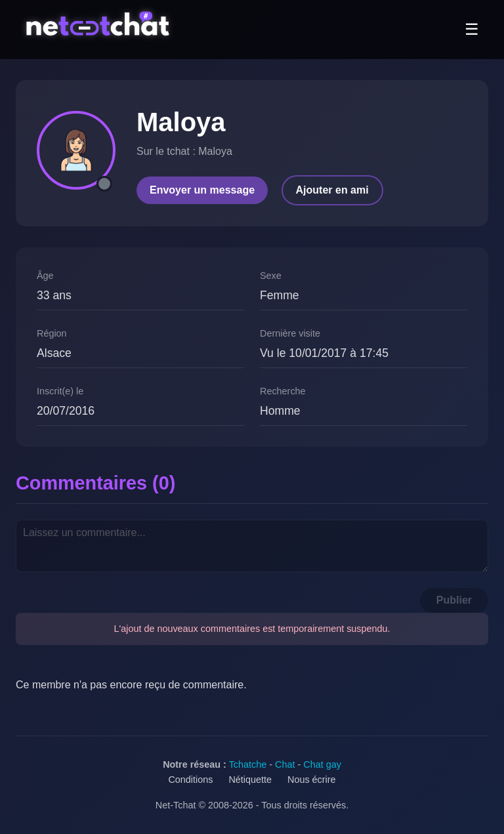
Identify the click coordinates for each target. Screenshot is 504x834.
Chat (285, 764)
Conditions (190, 780)
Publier (454, 600)
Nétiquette (250, 780)
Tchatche (248, 764)
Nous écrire (312, 780)
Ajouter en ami (332, 190)
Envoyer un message (202, 190)
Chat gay (322, 764)
